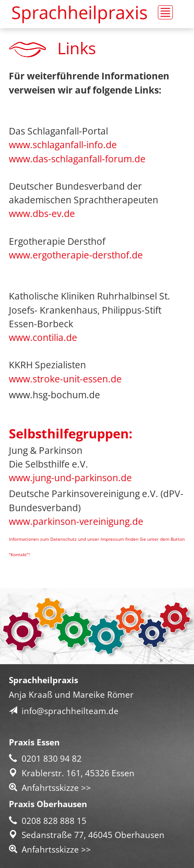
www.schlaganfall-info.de (63, 145)
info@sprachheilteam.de (64, 711)
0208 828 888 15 (48, 821)
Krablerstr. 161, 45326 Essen (72, 773)
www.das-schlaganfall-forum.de (77, 159)
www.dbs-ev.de (42, 213)
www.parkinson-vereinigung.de (76, 521)
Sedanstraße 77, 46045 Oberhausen (87, 835)
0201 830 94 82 (45, 758)
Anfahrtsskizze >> (50, 788)
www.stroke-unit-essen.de (65, 379)
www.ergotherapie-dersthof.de (76, 255)
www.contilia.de (43, 337)
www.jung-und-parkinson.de (70, 478)
